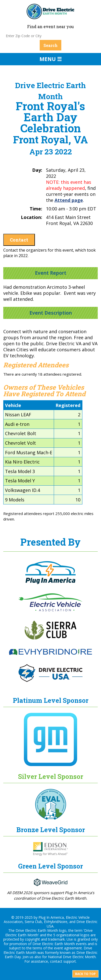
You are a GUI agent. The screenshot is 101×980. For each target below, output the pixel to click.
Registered (68, 405)
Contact (19, 240)
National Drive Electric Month (72, 957)
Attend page (69, 200)
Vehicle (13, 405)
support (70, 961)
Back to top (85, 974)
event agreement (68, 948)
